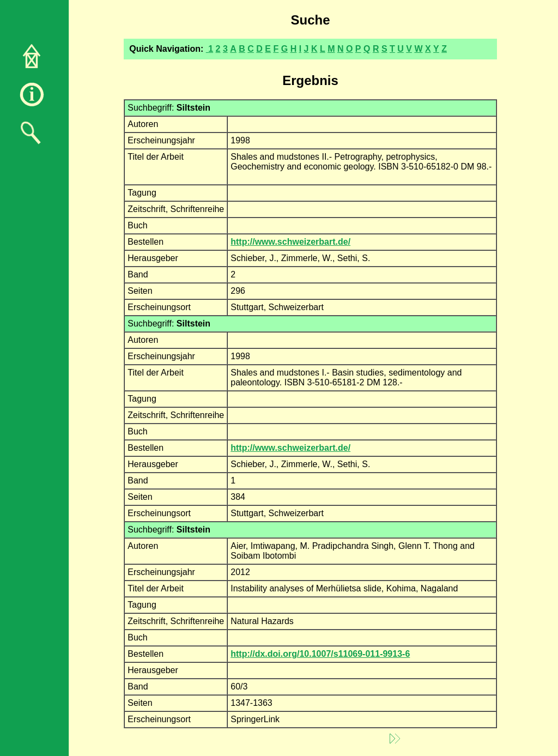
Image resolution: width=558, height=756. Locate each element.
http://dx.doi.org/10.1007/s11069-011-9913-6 (320, 654)
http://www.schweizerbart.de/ (290, 242)
